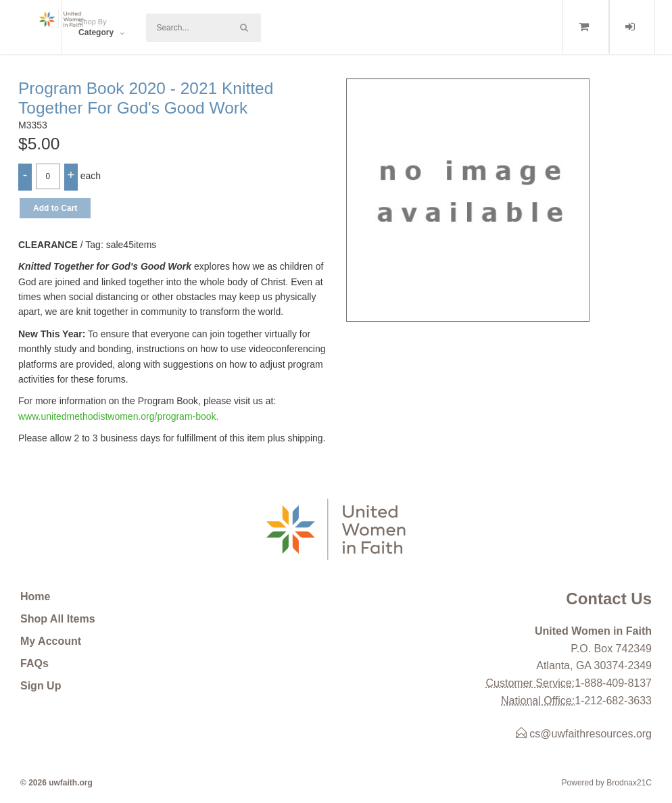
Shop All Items (58, 619)
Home (35, 597)
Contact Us (609, 599)
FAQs (34, 663)
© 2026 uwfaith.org (56, 783)
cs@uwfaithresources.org (584, 734)
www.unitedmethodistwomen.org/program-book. (118, 416)
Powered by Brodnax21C (607, 783)
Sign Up (41, 686)
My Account (51, 641)
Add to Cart (55, 208)
